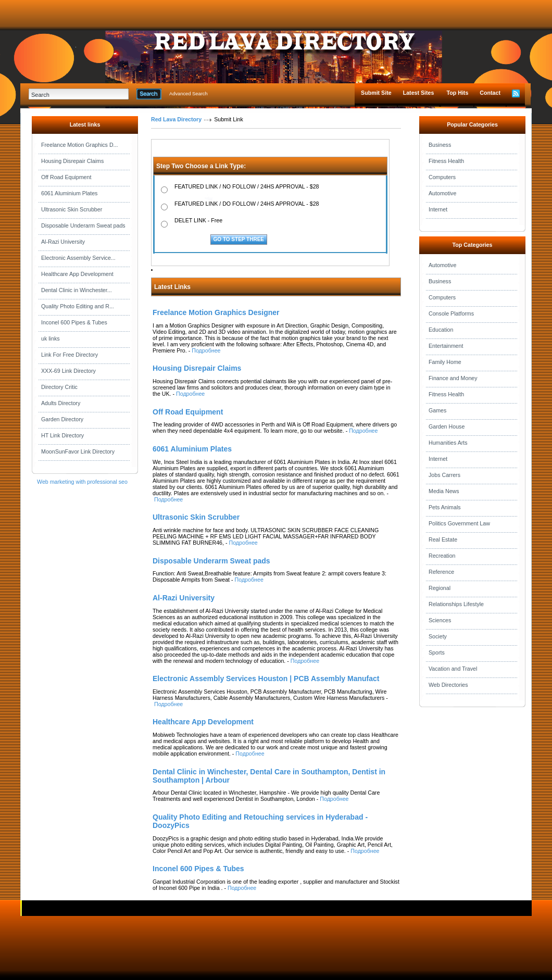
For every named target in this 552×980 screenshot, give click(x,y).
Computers (442, 177)
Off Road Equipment (66, 177)
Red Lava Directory (176, 119)
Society (438, 636)
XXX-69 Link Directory (68, 371)
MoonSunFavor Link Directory (78, 451)
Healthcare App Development (77, 274)
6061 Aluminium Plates (69, 193)
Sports (437, 652)
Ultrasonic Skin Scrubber (72, 209)
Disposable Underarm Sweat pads (83, 225)
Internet (438, 209)
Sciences (440, 620)
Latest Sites (419, 93)
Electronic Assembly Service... (78, 258)
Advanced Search (189, 94)
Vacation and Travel (453, 669)
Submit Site (376, 93)
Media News (444, 491)
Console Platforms (451, 313)
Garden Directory (62, 419)
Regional (440, 588)
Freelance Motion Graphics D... (79, 145)
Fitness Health (446, 161)
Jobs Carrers (444, 475)
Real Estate (443, 539)
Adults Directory (61, 403)
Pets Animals (445, 507)
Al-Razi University (63, 242)
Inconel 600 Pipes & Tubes (74, 322)
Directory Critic (59, 387)
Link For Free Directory (70, 355)
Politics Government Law (459, 523)
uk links (51, 338)
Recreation (442, 556)
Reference (441, 572)
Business (440, 145)
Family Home (445, 362)
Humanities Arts (448, 443)
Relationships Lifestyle (456, 604)
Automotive (442, 193)
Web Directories (448, 685)
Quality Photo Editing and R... (78, 306)
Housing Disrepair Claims (72, 161)
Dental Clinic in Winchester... (77, 290)
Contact (490, 93)
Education (441, 330)
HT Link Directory (62, 435)
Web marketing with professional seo (82, 482)
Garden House (447, 426)
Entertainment (446, 346)
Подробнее (206, 350)
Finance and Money (453, 378)
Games (437, 410)
